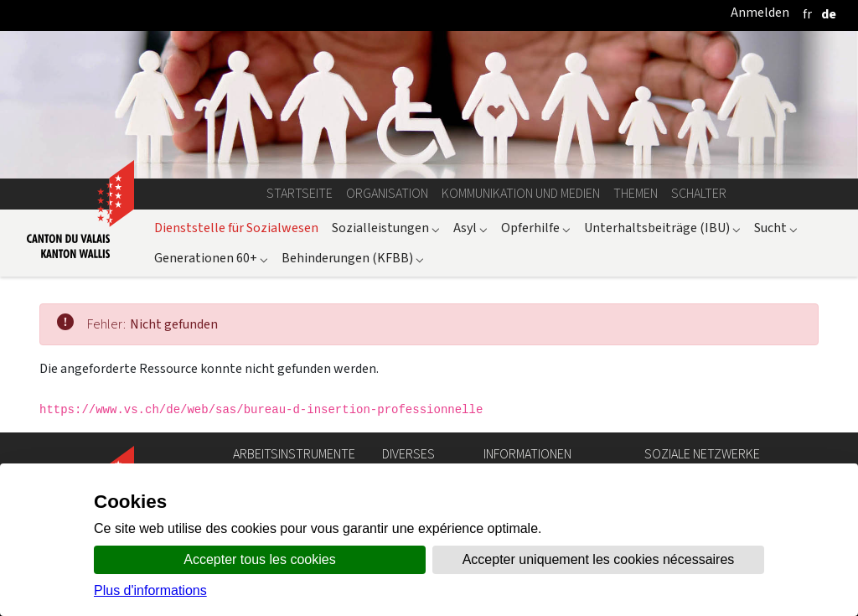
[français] (807, 14)
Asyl (470, 228)
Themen (636, 193)
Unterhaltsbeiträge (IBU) (662, 228)
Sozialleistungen (386, 228)
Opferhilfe (536, 228)
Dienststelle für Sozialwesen (236, 228)
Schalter (699, 193)
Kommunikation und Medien (521, 193)
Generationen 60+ (211, 258)
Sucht (776, 228)
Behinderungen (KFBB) (353, 258)
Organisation (387, 193)
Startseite (300, 193)
